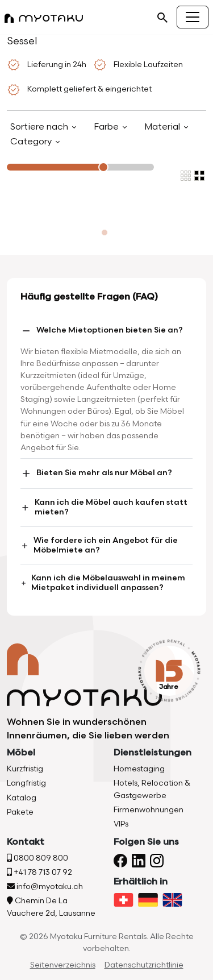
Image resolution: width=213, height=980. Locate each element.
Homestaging (139, 769)
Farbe (107, 127)
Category (32, 142)
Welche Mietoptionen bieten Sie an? (102, 331)
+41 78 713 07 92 (39, 872)
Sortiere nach (40, 127)
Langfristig (26, 783)
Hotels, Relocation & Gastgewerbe (152, 789)
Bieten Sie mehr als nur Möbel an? (96, 474)
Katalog (22, 798)
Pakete (20, 812)
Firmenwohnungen (149, 810)
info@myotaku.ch (45, 886)
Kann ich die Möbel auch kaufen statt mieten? (104, 507)
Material (163, 127)
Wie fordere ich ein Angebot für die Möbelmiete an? (99, 545)
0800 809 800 (37, 858)
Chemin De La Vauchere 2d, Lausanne (51, 907)
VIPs (121, 824)
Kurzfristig (25, 769)
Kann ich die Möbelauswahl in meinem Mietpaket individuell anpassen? (103, 583)
